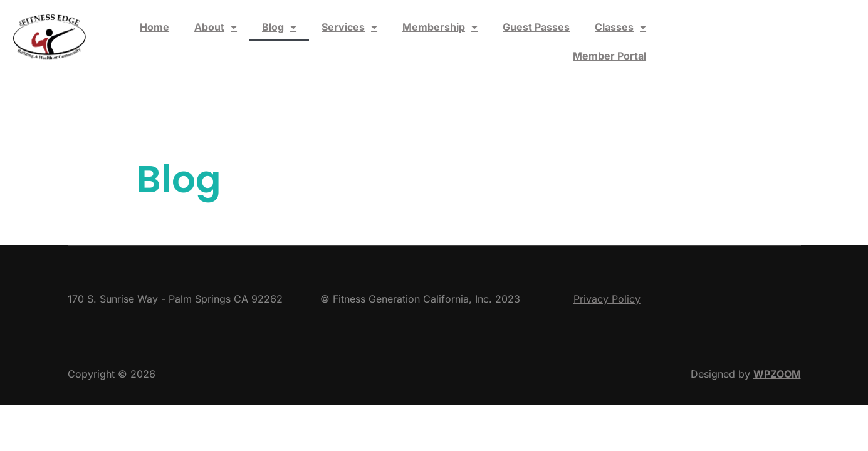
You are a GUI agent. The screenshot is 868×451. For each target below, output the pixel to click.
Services (349, 27)
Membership (440, 27)
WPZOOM (777, 374)
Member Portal (609, 56)
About (216, 27)
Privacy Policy (607, 299)
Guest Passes (536, 27)
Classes (620, 27)
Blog (279, 27)
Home (154, 27)
